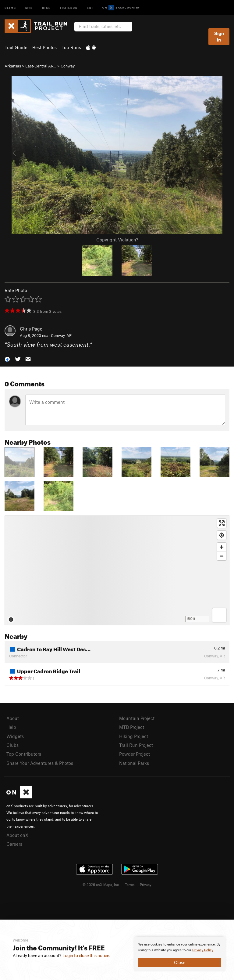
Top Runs (71, 47)
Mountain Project (137, 718)
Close (180, 962)
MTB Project (132, 727)
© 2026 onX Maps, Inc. (101, 884)
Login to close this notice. (86, 956)
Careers (14, 844)
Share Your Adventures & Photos (40, 763)
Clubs (12, 745)
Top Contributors (24, 754)
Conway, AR (61, 335)
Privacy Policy (203, 950)
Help (11, 727)
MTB (29, 7)
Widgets (15, 736)
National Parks (134, 763)
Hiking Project (134, 736)
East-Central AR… (41, 66)
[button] (7, 359)
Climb (10, 7)
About (13, 718)
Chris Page (31, 329)
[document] (180, 954)
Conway (68, 66)
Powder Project (135, 754)
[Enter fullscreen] (222, 523)
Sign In (219, 36)
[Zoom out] (222, 556)
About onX (17, 835)
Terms (130, 884)
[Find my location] (222, 535)
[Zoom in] (222, 547)
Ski (90, 7)
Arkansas (13, 66)
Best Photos (44, 47)
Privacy (146, 884)
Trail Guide (16, 47)
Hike (46, 7)
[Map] (117, 570)
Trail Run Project (136, 745)
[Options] (219, 615)
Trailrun (69, 7)
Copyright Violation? (117, 240)
